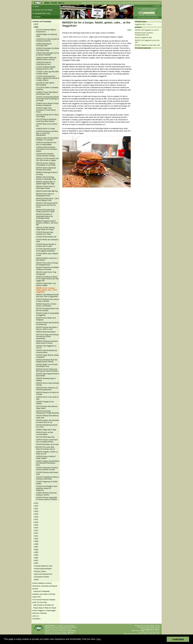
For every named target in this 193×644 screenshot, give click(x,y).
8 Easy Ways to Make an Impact (45, 608)
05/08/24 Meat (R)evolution (46, 332)
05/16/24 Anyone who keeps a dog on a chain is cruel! (47, 328)
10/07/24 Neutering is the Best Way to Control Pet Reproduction (47, 133)
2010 (37, 539)
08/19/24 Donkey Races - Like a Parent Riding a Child (48, 199)
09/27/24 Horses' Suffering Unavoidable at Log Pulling (46, 164)
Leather (100, 3)
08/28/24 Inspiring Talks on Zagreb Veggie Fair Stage (46, 183)
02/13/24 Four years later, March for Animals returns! (46, 448)
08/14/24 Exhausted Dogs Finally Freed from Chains (45, 211)
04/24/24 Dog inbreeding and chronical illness (47, 351)
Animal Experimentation (43, 569)
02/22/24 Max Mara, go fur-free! (48, 444)
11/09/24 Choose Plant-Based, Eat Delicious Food (47, 93)
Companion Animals (127, 3)
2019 (37, 514)
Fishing (118, 3)
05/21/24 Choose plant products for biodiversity (48, 324)
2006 (37, 550)
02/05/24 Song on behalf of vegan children (46, 457)
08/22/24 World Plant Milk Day (47, 191)
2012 (37, 533)
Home (37, 6)
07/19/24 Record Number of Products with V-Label (46, 245)
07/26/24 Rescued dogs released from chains (45, 233)
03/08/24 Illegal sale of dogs (46, 430)
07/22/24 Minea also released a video (47, 241)
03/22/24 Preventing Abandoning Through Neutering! (48, 412)
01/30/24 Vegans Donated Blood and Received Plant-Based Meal (48, 463)
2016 (37, 522)
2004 (37, 555)
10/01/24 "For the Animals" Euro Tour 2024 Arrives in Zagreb (48, 159)
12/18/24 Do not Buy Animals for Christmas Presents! (48, 40)
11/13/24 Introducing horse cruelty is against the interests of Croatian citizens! (48, 78)
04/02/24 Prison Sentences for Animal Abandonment (47, 389)
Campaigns (137, 3)
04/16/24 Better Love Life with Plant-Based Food (47, 365)
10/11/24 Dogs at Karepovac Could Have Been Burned (46, 120)
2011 (37, 536)
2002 (37, 560)
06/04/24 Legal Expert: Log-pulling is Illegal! (46, 284)
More (130, 30)
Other (37, 580)
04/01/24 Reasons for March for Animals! (48, 393)
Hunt (114, 3)
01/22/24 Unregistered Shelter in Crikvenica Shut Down (48, 478)
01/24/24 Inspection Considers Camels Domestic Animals (47, 469)
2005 (37, 552)
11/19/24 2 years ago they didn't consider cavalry (48, 73)
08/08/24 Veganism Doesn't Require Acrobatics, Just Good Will (47, 223)
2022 (37, 506)
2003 (37, 558)
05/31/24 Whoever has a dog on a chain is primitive (48, 300)
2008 (37, 544)
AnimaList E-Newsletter (42, 591)
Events (36, 589)
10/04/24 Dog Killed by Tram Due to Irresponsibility (46, 143)
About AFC (37, 597)
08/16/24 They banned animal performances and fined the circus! (47, 205)
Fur (96, 3)
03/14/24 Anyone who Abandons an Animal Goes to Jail (48, 421)
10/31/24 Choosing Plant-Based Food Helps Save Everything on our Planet (48, 99)
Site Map (142, 15)
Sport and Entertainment (43, 574)
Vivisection (91, 3)
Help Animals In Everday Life (43, 605)
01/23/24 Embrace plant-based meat (47, 473)
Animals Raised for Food (43, 566)
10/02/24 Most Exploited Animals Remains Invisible (46, 155)
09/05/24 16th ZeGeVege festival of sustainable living (46, 178)
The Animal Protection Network (44, 600)
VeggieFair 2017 (140, 24)
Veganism (84, 3)
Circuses (106, 3)
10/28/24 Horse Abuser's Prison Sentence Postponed (47, 104)
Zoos (110, 3)
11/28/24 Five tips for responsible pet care (44, 63)
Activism (38, 17)
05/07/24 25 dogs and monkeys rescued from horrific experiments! (47, 337)
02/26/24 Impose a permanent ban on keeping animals (47, 441)
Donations (157, 3)
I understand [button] (178, 639)
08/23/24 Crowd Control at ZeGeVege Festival (46, 187)
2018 (37, 517)
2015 (37, 525)
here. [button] (99, 639)
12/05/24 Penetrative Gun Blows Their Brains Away (48, 49)
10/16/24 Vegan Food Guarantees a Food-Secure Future (46, 110)
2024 (37, 27)
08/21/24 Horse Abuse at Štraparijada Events (45, 195)
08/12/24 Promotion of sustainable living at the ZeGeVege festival (45, 216)
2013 (37, 530)
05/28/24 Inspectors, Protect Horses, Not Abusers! (46, 305)
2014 (37, 528)
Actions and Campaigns (42, 22)
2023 (37, 503)
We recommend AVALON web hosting (148, 17)
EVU (46, 634)
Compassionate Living (42, 13)
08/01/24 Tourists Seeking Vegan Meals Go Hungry (45, 228)
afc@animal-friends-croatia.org (150, 629)
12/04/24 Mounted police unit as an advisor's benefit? (48, 54)
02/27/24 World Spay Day (45, 437)
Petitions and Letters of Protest (44, 594)
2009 (37, 541)
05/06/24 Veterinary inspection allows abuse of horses (47, 342)
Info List (151, 3)
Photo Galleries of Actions (42, 583)
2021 (37, 509)
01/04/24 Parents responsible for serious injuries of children (47, 498)
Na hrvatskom (157, 6)
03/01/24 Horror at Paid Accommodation (45, 433)
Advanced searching (151, 15)
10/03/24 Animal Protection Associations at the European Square (47, 149)
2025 (37, 24)
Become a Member (40, 613)
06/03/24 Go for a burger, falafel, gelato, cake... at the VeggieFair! (47, 290)
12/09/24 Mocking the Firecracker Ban (44, 45)
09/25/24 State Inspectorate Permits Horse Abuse (46, 169)
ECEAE (64, 634)
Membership (145, 3)
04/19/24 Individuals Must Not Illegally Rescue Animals (47, 361)
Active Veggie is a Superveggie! (45, 611)
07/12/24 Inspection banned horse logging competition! (46, 250)
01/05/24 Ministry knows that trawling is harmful (46, 494)
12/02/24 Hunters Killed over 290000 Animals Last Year (46, 59)
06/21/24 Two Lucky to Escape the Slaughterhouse (47, 264)
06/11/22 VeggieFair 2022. (144, 37)
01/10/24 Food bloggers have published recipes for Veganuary (47, 488)
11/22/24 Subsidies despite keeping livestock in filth (46, 68)
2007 (37, 547)
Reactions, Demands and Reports (45, 586)
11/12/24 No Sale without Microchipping (45, 84)
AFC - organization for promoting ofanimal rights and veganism (148, 9)
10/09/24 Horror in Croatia (46, 129)
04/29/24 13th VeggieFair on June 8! (46, 347)
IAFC (69, 634)
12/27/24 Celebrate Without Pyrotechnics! (46, 31)
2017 (37, 520)
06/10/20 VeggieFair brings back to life (147, 45)
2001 (37, 563)
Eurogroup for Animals (55, 634)
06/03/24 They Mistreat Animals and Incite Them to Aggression (47, 296)
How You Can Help (40, 602)
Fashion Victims (40, 571)
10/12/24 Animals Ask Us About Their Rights (47, 116)
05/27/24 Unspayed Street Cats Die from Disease (47, 309)
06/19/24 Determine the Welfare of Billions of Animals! (48, 268)
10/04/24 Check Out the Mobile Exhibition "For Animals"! (47, 139)
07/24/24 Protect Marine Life (46, 237)
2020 (37, 511)
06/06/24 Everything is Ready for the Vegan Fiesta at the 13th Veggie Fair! (47, 279)
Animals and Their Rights (44, 10)
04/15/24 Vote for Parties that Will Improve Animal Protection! (47, 370)
